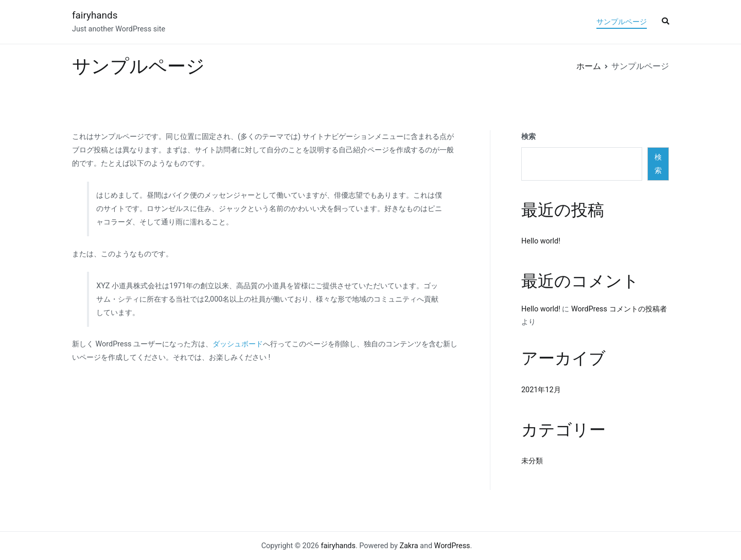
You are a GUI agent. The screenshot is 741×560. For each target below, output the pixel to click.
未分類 (532, 461)
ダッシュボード (238, 344)
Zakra (409, 546)
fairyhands (95, 15)
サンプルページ (622, 22)
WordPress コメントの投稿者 (619, 309)
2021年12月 (541, 390)
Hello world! (541, 241)
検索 (528, 137)
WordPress (452, 546)
